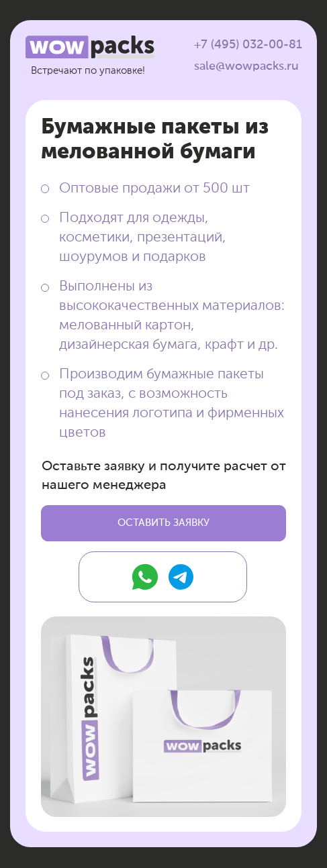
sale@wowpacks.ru (246, 66)
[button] (163, 523)
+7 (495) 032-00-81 (248, 45)
